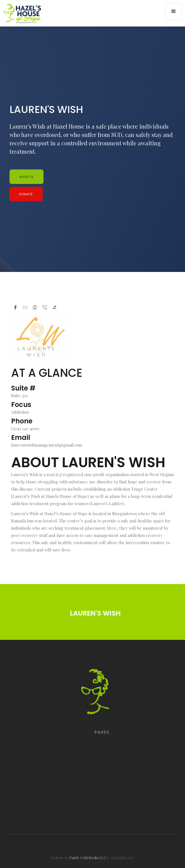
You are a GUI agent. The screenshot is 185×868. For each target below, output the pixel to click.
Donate (26, 194)
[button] (174, 11)
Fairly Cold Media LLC (88, 864)
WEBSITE (27, 177)
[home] (21, 14)
